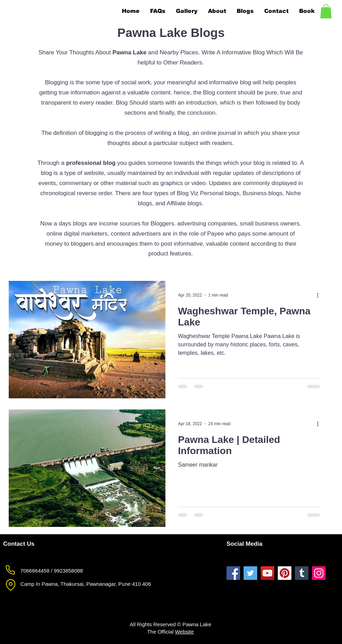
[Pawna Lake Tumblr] (302, 573)
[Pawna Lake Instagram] (319, 573)
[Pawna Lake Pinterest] (285, 573)
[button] (326, 11)
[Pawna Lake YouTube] (267, 573)
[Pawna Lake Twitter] (250, 573)
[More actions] (320, 295)
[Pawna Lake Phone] (10, 570)
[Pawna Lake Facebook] (233, 573)
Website (184, 632)
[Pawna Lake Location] (10, 585)
